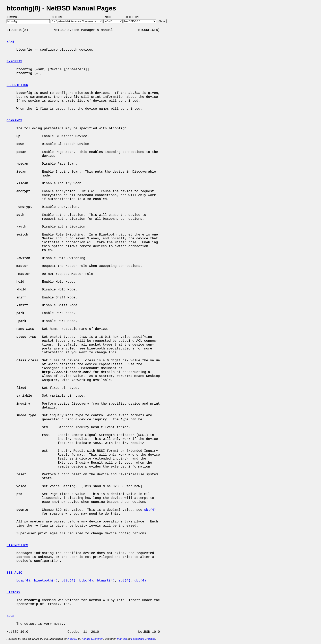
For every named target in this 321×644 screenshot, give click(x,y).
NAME (10, 42)
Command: (14, 17)
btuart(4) (106, 581)
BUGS (10, 616)
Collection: (132, 17)
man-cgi (122, 639)
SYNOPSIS (14, 61)
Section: (58, 17)
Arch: (110, 17)
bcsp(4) (23, 581)
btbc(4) (86, 581)
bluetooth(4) (46, 581)
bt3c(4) (68, 581)
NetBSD (72, 639)
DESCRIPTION (17, 85)
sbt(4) (124, 581)
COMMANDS (14, 121)
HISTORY (13, 593)
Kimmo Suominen (92, 639)
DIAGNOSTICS (17, 545)
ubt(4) (150, 510)
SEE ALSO (14, 573)
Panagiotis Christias (143, 639)
